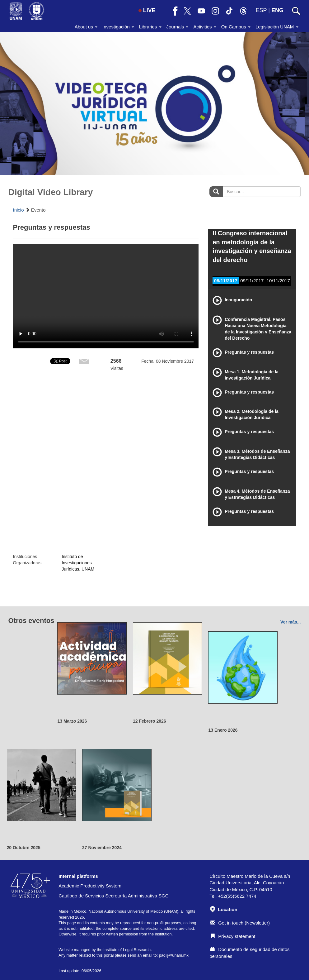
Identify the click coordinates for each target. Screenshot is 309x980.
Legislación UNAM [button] (277, 27)
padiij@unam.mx (174, 955)
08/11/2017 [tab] (226, 281)
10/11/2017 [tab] (278, 281)
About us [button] (86, 27)
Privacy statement (233, 936)
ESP (261, 10)
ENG (277, 10)
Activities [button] (205, 27)
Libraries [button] (150, 27)
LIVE (147, 10)
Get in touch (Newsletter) (240, 923)
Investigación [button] (118, 27)
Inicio (19, 210)
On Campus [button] (236, 27)
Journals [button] (178, 27)
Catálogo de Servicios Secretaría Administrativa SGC (114, 896)
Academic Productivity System (90, 886)
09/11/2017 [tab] (252, 281)
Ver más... (290, 622)
